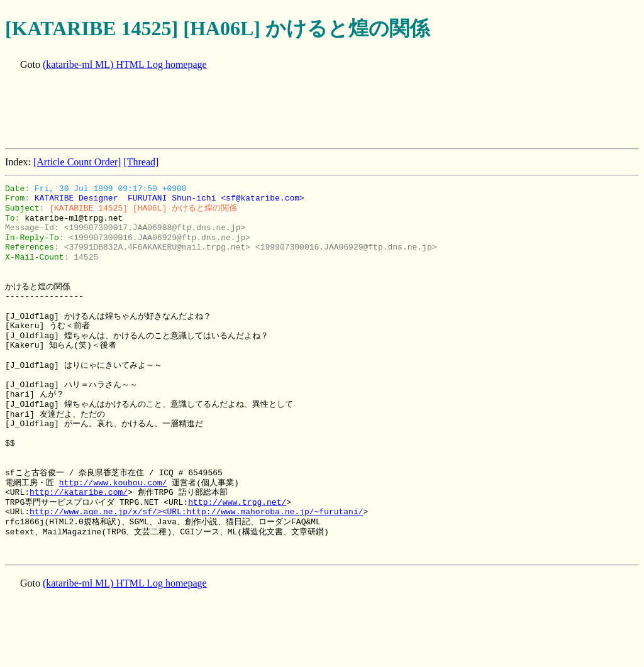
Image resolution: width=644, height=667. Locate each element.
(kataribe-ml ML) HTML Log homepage (125, 64)
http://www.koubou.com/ (113, 483)
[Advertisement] (234, 111)
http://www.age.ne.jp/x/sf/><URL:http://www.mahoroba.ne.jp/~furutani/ (196, 512)
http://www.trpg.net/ (237, 502)
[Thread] (141, 162)
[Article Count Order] (77, 162)
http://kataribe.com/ (79, 492)
